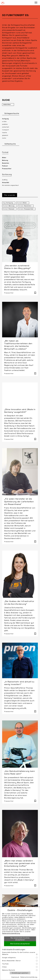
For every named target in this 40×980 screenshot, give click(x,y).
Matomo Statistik (20, 970)
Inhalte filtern (7, 104)
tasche (5, 133)
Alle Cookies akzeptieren (20, 944)
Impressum (15, 977)
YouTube (20, 964)
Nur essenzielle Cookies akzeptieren (20, 939)
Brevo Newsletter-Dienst (20, 961)
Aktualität (6, 183)
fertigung (5, 119)
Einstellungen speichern (20, 973)
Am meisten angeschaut (10, 185)
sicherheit (6, 127)
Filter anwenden (10, 195)
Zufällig (5, 180)
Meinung (5, 160)
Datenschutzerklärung (11, 933)
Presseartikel (7, 169)
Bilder (4, 158)
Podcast (5, 166)
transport (6, 130)
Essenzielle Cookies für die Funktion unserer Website (20, 953)
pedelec (5, 124)
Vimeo (20, 967)
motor (4, 138)
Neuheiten (6, 163)
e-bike (4, 122)
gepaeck (5, 135)
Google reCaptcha (20, 958)
